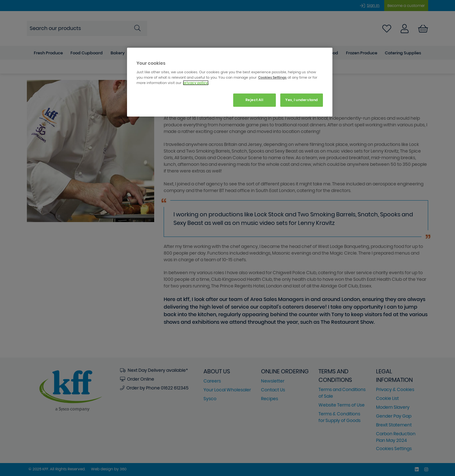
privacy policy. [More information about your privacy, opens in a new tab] (196, 83)
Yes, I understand (302, 100)
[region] (230, 82)
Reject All (255, 100)
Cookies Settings (272, 77)
